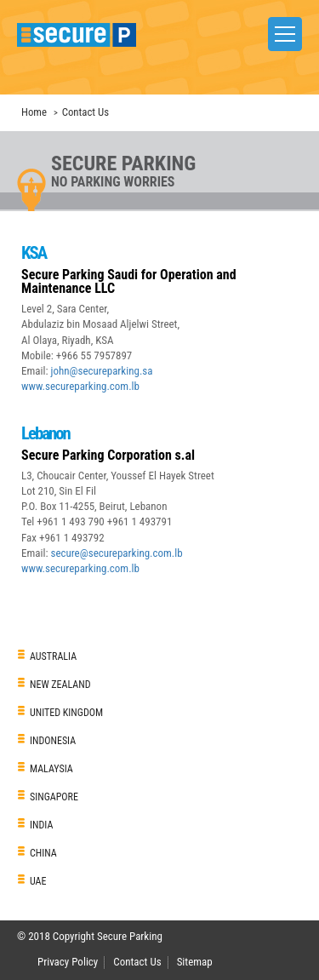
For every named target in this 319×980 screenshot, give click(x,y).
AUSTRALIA (53, 656)
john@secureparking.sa (101, 371)
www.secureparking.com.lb (80, 386)
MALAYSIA (51, 769)
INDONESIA (53, 741)
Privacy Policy (68, 962)
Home (34, 112)
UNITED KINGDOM (66, 713)
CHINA (43, 853)
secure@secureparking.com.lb (116, 553)
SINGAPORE (54, 797)
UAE (38, 881)
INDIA (41, 825)
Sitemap (195, 962)
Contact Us (137, 962)
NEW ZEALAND (60, 685)
